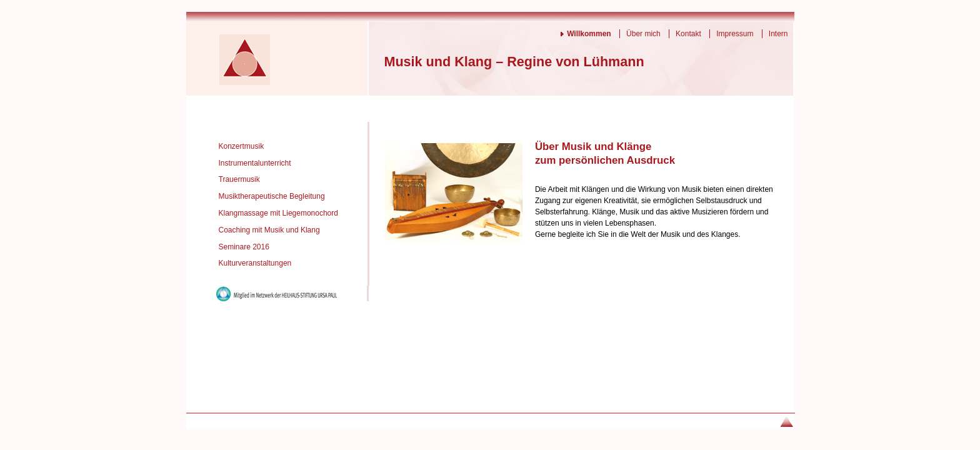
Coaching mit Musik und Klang (269, 230)
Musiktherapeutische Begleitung (272, 196)
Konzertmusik (242, 146)
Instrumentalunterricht (255, 163)
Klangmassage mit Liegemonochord (278, 213)
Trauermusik (239, 179)
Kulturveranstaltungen (255, 263)
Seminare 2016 (244, 247)
